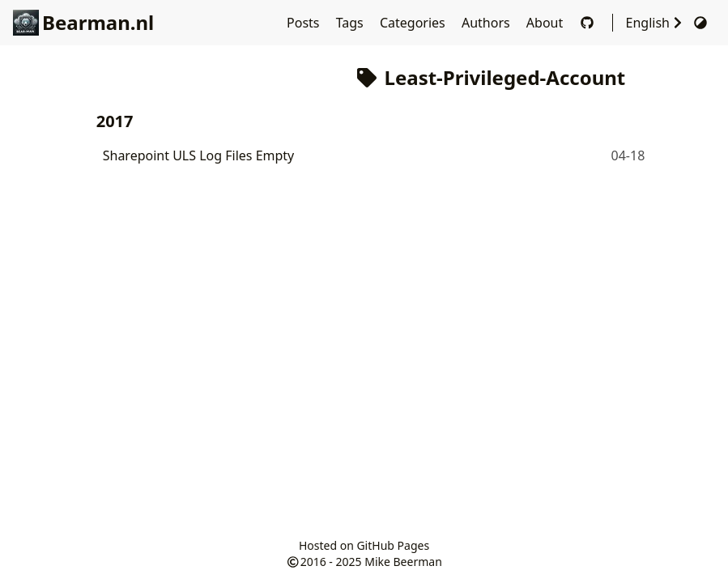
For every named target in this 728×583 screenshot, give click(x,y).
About (547, 23)
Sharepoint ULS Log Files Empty (199, 155)
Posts (305, 23)
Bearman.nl (83, 22)
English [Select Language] (656, 23)
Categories (414, 23)
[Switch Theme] (700, 23)
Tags (351, 23)
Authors (487, 23)
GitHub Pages (393, 545)
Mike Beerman (403, 562)
